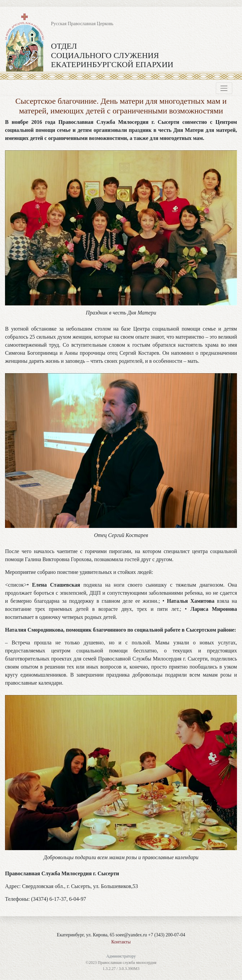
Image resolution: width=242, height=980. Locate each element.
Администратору (121, 956)
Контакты (121, 942)
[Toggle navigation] (224, 88)
